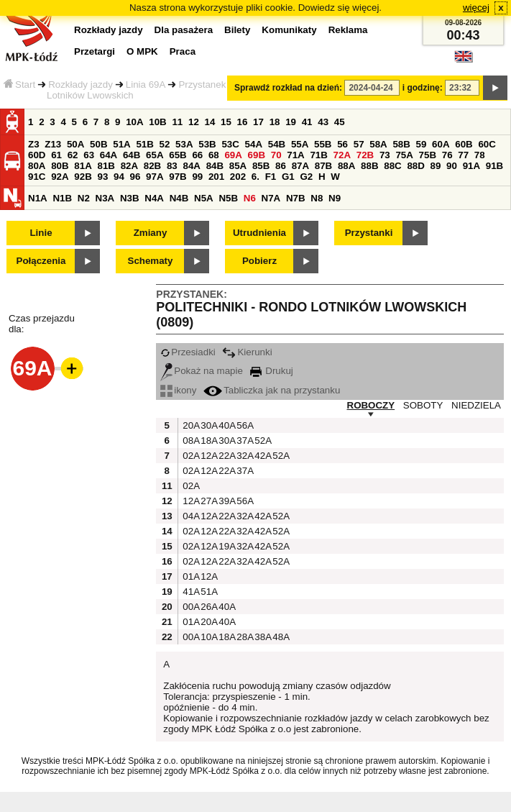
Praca (183, 51)
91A (471, 166)
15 (226, 122)
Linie (41, 233)
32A (244, 456)
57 (359, 144)
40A (226, 425)
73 (385, 155)
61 (56, 155)
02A (190, 456)
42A (262, 456)
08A (190, 441)
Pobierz (259, 261)
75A (404, 155)
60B (464, 144)
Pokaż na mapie (202, 371)
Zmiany (151, 233)
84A (191, 166)
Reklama (348, 30)
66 (197, 155)
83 (172, 166)
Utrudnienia (259, 233)
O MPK (142, 51)
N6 (250, 198)
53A (184, 144)
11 (177, 122)
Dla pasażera (184, 30)
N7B (296, 198)
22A (226, 456)
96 (135, 177)
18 (275, 122)
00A (190, 607)
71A (295, 155)
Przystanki (369, 233)
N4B (179, 198)
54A (254, 144)
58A (378, 144)
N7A (271, 198)
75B (428, 155)
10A (134, 122)
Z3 (34, 144)
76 (447, 155)
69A (233, 155)
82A (129, 166)
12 (194, 122)
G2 (306, 177)
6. (255, 177)
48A (280, 637)
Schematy (151, 261)
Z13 (53, 144)
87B (323, 166)
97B (178, 177)
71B (318, 155)
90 (452, 166)
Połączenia (41, 261)
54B (277, 144)
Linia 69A (146, 85)
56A (244, 425)
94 (119, 177)
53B (207, 144)
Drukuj (272, 371)
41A (190, 592)
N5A (204, 198)
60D (37, 155)
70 (276, 155)
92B (83, 177)
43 (323, 122)
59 (422, 144)
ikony (178, 390)
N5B (228, 198)
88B (369, 166)
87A (300, 166)
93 (102, 177)
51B (144, 144)
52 (165, 144)
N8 (317, 198)
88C (392, 166)
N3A (105, 198)
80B (60, 166)
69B (257, 155)
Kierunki (247, 352)
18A (208, 441)
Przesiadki (188, 352)
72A (342, 155)
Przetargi (95, 51)
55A (300, 144)
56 (342, 144)
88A (346, 166)
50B (98, 144)
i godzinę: (423, 88)
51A (121, 144)
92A (60, 177)
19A (226, 546)
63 (89, 155)
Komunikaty (289, 30)
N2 (84, 198)
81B (106, 166)
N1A (38, 198)
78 (480, 155)
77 (463, 155)
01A (190, 576)
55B (323, 144)
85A (238, 166)
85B (261, 166)
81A (83, 166)
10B (157, 122)
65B (178, 155)
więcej (476, 8)
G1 (288, 177)
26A (208, 607)
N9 (335, 198)
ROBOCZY (371, 405)
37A (244, 441)
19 (291, 122)
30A (208, 425)
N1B (62, 198)
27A (208, 501)
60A (441, 144)
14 (210, 122)
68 (214, 155)
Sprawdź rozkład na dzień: (288, 88)
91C (37, 177)
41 (307, 122)
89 (436, 166)
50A (75, 144)
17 (258, 122)
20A (190, 425)
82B (152, 166)
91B (494, 166)
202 (238, 177)
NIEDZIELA (476, 405)
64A (109, 155)
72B (365, 155)
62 (73, 155)
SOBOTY (423, 405)
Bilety (237, 30)
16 (243, 122)
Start (19, 85)
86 (281, 166)
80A (37, 166)
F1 (271, 177)
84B (215, 166)
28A (244, 637)
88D (415, 166)
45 (340, 122)
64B (132, 155)
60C (487, 144)
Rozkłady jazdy (80, 85)
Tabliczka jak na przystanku (272, 390)
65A (155, 155)
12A (208, 456)
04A (190, 516)
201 (216, 177)
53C (230, 144)
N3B (130, 198)
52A (262, 441)
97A (155, 177)
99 (197, 177)
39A (226, 501)
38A (262, 637)
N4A (154, 198)
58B (401, 144)
